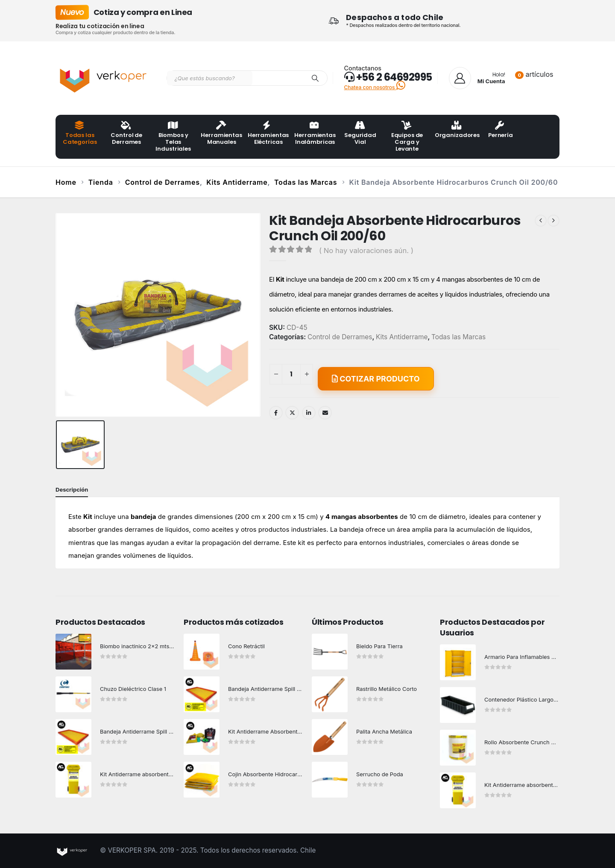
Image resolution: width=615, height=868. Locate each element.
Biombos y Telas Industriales (173, 137)
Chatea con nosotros (375, 87)
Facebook (276, 413)
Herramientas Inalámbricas (315, 134)
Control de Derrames (126, 134)
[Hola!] (477, 78)
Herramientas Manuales (221, 134)
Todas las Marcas (458, 337)
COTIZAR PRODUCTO (376, 379)
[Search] (315, 78)
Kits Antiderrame (402, 337)
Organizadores (455, 130)
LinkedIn (309, 413)
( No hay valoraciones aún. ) (366, 250)
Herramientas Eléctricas (268, 134)
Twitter (292, 413)
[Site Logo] (105, 78)
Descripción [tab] (72, 489)
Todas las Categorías (80, 134)
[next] (553, 221)
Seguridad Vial (360, 134)
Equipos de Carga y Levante (407, 137)
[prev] (541, 221)
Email (325, 413)
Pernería (501, 130)
